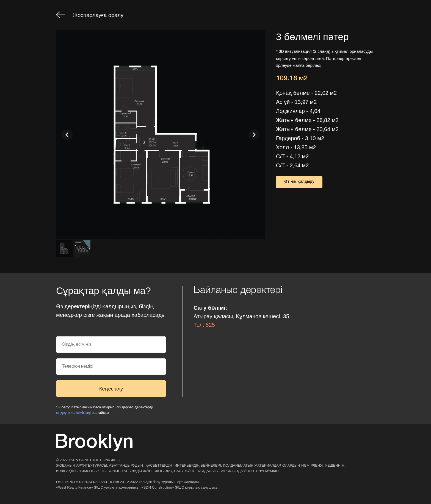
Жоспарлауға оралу (98, 15)
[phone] (111, 367)
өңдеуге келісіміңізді (73, 413)
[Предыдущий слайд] (67, 135)
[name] (111, 345)
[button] (299, 182)
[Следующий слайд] (254, 135)
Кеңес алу (111, 389)
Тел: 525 (204, 325)
